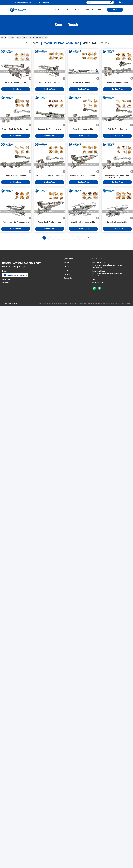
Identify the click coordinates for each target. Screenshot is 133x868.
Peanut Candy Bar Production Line (83, 176)
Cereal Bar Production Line (117, 222)
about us (47, 10)
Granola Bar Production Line (16, 176)
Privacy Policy (6, 303)
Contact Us (68, 278)
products (59, 10)
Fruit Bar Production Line (117, 129)
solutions (79, 10)
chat (115, 10)
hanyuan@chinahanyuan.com (15, 275)
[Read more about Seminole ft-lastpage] (89, 238)
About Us (67, 262)
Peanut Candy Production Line (50, 222)
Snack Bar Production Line (83, 129)
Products (11, 37)
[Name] (111, 3)
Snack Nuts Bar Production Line (83, 222)
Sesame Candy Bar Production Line (16, 129)
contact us (97, 10)
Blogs (66, 270)
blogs (68, 10)
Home (37, 10)
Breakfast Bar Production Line (50, 129)
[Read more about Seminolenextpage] (84, 238)
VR (87, 10)
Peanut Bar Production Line (16, 83)
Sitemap (14, 303)
